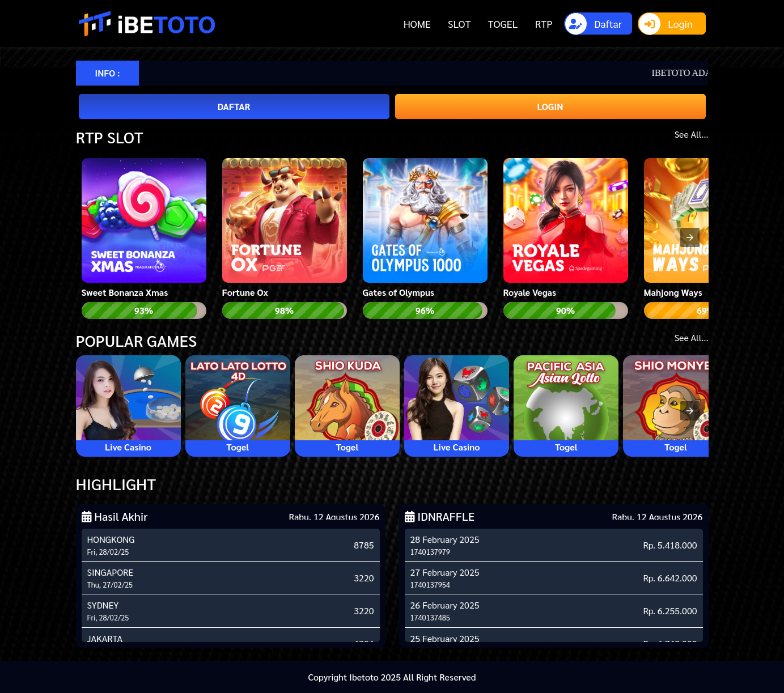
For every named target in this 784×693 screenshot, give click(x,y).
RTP (544, 24)
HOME (417, 24)
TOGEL (503, 24)
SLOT (459, 24)
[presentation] (690, 237)
